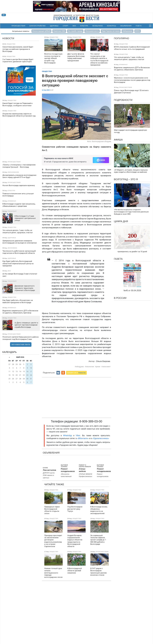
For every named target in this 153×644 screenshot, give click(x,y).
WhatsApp (68, 436)
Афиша (118, 140)
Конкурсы (111, 26)
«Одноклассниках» (101, 438)
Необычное (98, 26)
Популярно (122, 38)
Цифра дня (121, 221)
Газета (139, 26)
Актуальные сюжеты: (21, 31)
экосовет (106, 367)
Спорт (66, 26)
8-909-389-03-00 (91, 421)
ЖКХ (74, 26)
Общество (47, 71)
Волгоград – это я (126, 179)
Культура (84, 26)
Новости (8, 38)
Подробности (123, 100)
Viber (78, 436)
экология (90, 367)
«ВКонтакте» (83, 438)
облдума (80, 367)
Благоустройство (38, 26)
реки (98, 367)
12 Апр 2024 (46, 90)
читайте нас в (76, 373)
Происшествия (18, 26)
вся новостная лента (21, 344)
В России (120, 298)
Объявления (126, 26)
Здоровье (54, 26)
